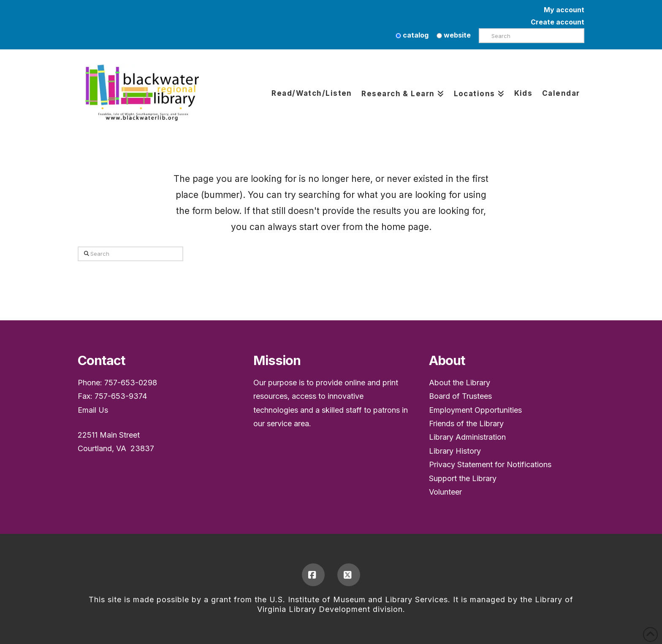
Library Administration (467, 437)
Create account (558, 22)
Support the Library (463, 478)
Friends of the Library (466, 423)
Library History (455, 451)
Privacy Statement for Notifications (490, 464)
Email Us (93, 410)
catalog (412, 35)
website (454, 35)
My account (564, 10)
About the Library (460, 383)
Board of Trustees (460, 396)
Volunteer (445, 492)
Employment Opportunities (475, 410)
